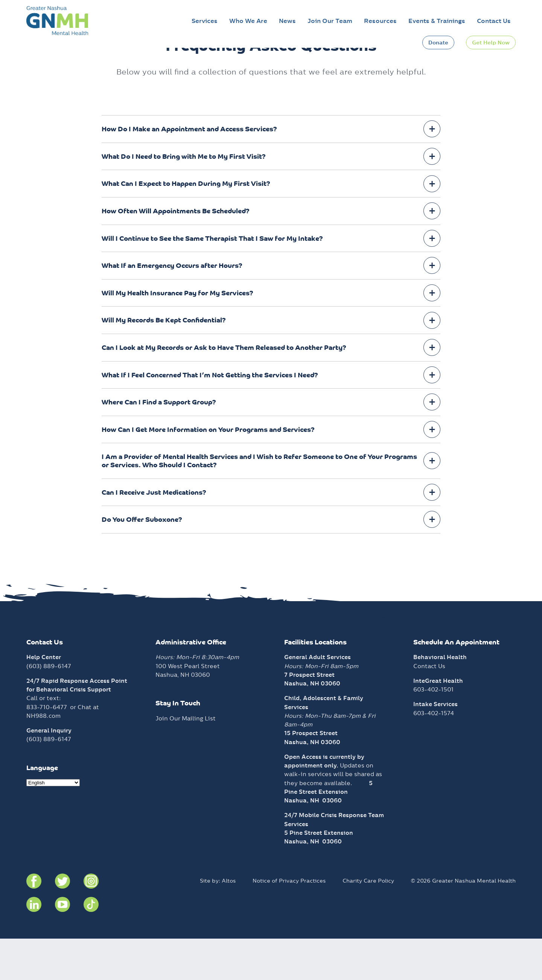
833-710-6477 (47, 748)
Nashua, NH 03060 (313, 842)
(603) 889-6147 (49, 707)
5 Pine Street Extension (319, 874)
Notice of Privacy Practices (289, 922)
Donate (438, 43)
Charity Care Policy (368, 922)
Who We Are (248, 21)
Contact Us (494, 21)
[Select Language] (53, 824)
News (287, 21)
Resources (380, 21)
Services (205, 21)
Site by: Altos (218, 922)
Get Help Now (491, 43)
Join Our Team (330, 21)
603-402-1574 (434, 754)
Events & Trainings (437, 21)
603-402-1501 (433, 731)
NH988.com (43, 757)
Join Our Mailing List (186, 760)
